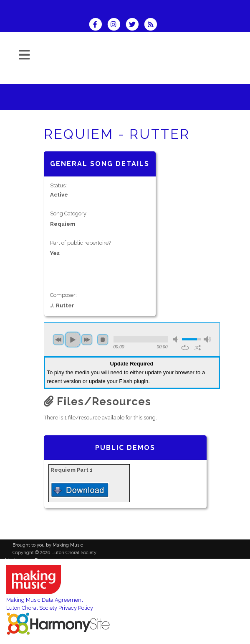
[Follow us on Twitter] (135, 25)
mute (177, 339)
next (87, 340)
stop (103, 340)
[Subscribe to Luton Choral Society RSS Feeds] (153, 25)
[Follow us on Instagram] (116, 25)
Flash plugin (134, 381)
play (73, 340)
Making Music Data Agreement (45, 600)
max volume (207, 339)
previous (58, 340)
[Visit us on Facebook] (98, 25)
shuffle (198, 348)
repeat (185, 348)
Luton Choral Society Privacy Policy (50, 608)
